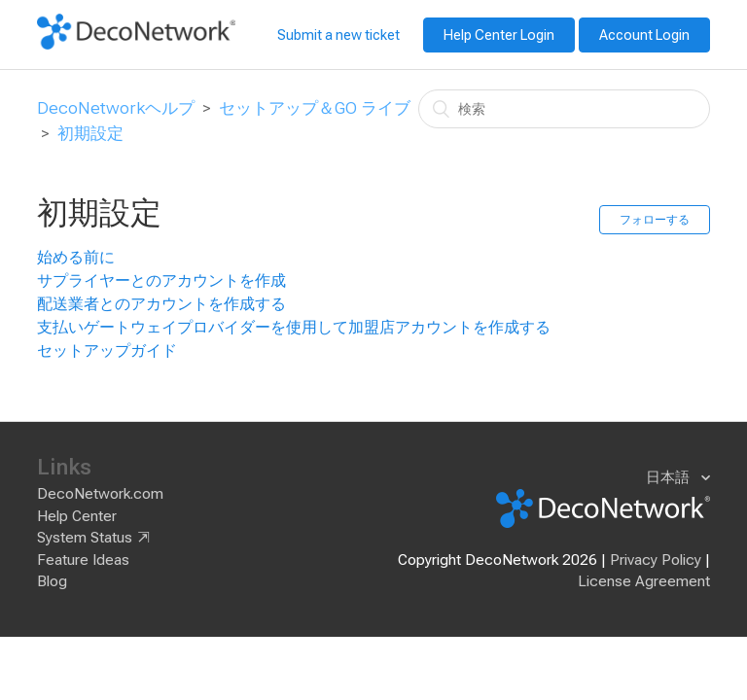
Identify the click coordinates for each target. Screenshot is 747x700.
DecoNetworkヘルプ (116, 108)
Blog (52, 581)
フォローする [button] (655, 220)
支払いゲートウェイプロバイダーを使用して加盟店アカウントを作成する (294, 327)
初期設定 (90, 133)
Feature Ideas (83, 560)
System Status (85, 538)
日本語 (670, 477)
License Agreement (644, 581)
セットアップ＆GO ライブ (315, 108)
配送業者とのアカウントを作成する (161, 304)
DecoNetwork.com (100, 494)
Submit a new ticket (338, 35)
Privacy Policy (656, 560)
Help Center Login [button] (499, 35)
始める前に (76, 257)
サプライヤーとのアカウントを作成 (161, 280)
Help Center (77, 516)
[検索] (564, 109)
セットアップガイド (107, 350)
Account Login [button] (644, 35)
